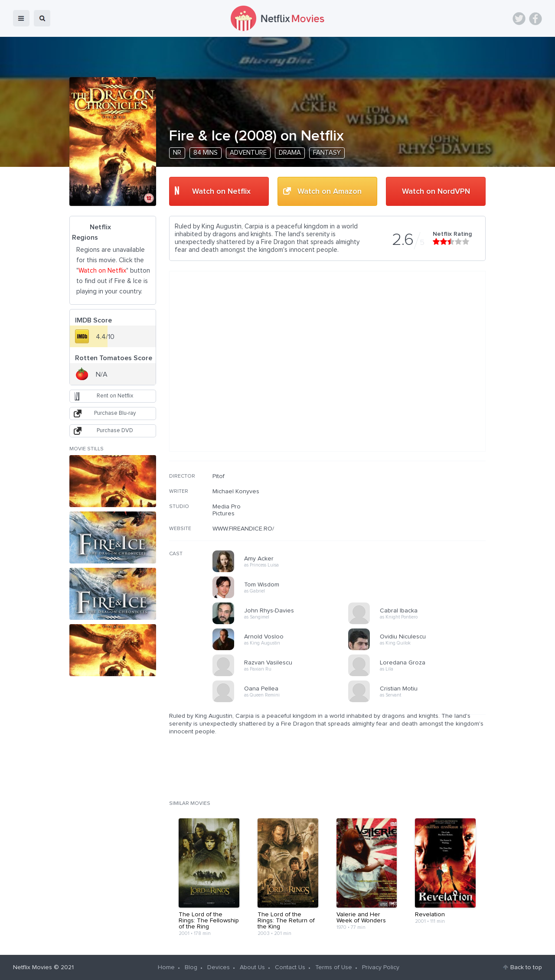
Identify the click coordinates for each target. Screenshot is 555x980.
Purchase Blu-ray (115, 413)
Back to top (526, 967)
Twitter (519, 19)
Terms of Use (334, 967)
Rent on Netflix (115, 396)
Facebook (535, 19)
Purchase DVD (115, 431)
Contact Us (290, 967)
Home (166, 967)
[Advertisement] (421, 528)
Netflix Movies (33, 967)
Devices (219, 967)
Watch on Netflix (221, 192)
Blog (191, 967)
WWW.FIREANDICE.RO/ (243, 529)
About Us (252, 967)
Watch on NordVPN (436, 192)
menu (21, 18)
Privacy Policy (381, 967)
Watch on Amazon (330, 192)
